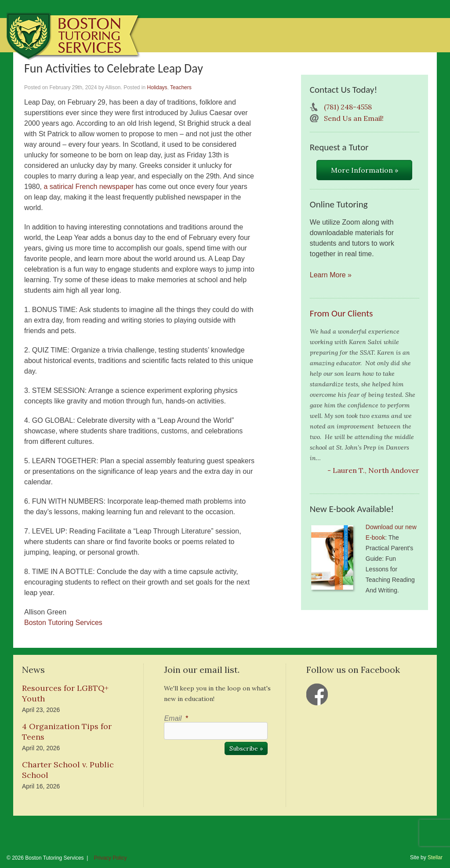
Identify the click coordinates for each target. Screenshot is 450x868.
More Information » (365, 170)
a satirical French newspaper (89, 187)
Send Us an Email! (354, 118)
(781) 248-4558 (348, 107)
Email (176, 718)
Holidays (157, 87)
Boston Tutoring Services (63, 623)
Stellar (435, 857)
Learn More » (331, 275)
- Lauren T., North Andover (373, 470)
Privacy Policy (111, 858)
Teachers (181, 87)
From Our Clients (341, 313)
